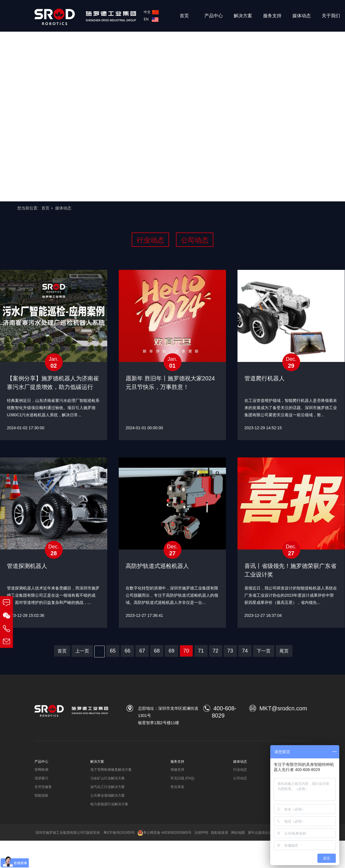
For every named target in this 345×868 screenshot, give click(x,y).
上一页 (82, 651)
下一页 (264, 651)
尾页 (284, 651)
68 (157, 651)
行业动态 (150, 240)
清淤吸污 (41, 778)
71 (201, 651)
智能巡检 (41, 795)
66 (127, 651)
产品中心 (214, 16)
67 (142, 651)
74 (245, 651)
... (99, 651)
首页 (184, 16)
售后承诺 (177, 787)
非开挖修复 (43, 787)
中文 (151, 12)
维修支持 (177, 770)
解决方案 (243, 16)
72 (216, 651)
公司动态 (195, 240)
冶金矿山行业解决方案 (108, 778)
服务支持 (272, 16)
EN (151, 19)
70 (186, 651)
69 (171, 651)
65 (113, 651)
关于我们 (331, 16)
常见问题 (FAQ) (182, 778)
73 (230, 651)
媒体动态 (302, 16)
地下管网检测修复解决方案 (111, 770)
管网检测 (41, 770)
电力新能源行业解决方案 (109, 804)
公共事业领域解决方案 (108, 795)
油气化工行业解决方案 (108, 787)
